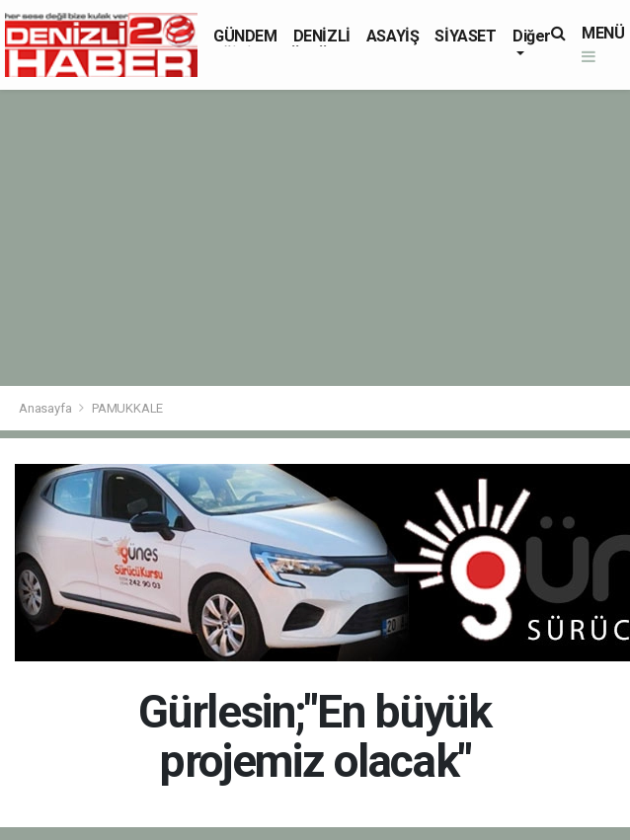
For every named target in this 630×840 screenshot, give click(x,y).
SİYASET (465, 36)
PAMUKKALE (127, 408)
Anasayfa (46, 408)
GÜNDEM (245, 36)
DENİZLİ (322, 36)
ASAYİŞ (393, 36)
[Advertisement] (315, 238)
